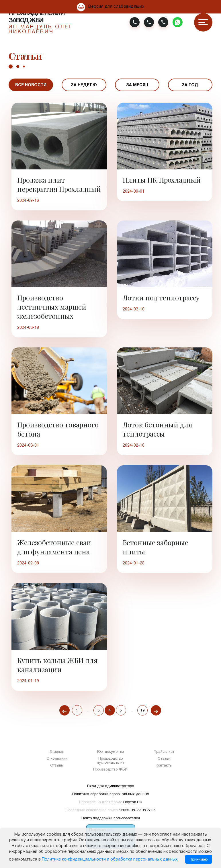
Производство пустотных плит (110, 761)
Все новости (31, 85)
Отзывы (57, 766)
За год (190, 85)
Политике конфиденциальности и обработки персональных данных (110, 860)
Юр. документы (110, 752)
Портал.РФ (133, 802)
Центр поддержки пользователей (111, 818)
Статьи (164, 759)
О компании (57, 759)
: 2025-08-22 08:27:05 (137, 810)
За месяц (137, 85)
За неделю (84, 85)
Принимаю (198, 859)
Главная (57, 752)
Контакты (164, 766)
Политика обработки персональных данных (111, 794)
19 (142, 710)
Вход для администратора (111, 786)
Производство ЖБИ (110, 770)
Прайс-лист (164, 752)
